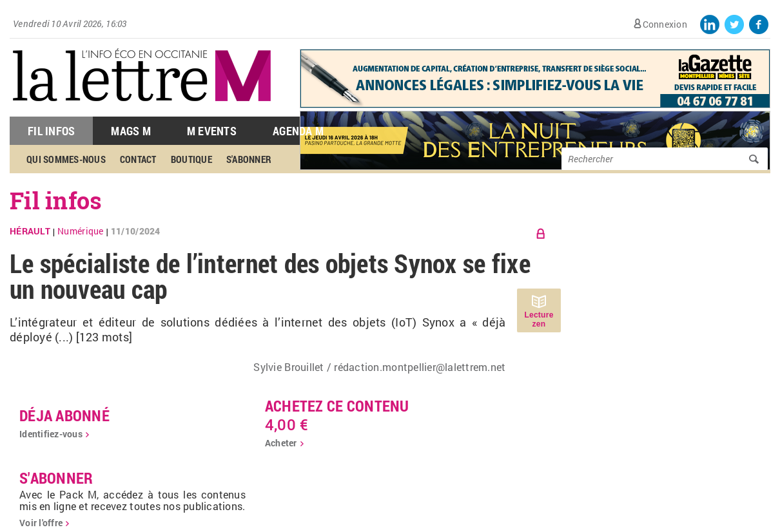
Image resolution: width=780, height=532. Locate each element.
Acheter (281, 443)
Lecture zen (539, 319)
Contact (138, 159)
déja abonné (64, 415)
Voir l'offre (41, 523)
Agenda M (298, 131)
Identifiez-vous (51, 434)
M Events (212, 131)
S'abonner (249, 159)
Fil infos (56, 200)
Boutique (191, 159)
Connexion (665, 24)
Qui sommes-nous (66, 159)
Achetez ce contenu (337, 406)
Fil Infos (51, 131)
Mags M (131, 131)
